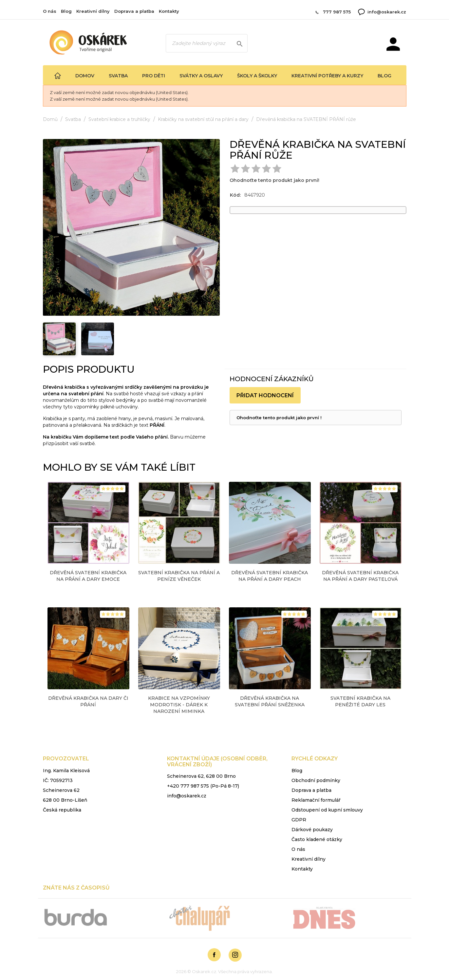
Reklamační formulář (316, 800)
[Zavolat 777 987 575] (315, 12)
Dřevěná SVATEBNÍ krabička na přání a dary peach (270, 576)
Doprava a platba (134, 11)
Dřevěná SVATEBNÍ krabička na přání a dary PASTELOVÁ (360, 576)
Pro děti (154, 76)
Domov (85, 76)
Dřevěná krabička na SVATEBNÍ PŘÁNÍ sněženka (270, 701)
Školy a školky (257, 76)
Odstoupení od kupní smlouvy (327, 810)
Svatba (118, 76)
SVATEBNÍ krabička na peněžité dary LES (360, 701)
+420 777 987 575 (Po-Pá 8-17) (203, 786)
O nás (50, 11)
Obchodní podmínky (316, 780)
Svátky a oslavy (201, 76)
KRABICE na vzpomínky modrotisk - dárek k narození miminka (179, 705)
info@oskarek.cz (387, 12)
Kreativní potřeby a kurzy (327, 76)
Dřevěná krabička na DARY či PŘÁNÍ (88, 701)
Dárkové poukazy (312, 830)
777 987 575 (337, 12)
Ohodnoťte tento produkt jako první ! (279, 418)
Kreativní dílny (93, 11)
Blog (66, 11)
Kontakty (169, 11)
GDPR (299, 820)
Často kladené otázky (317, 839)
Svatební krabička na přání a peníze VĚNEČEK (179, 576)
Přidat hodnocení (265, 395)
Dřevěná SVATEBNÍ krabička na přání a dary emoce (88, 576)
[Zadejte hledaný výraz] (207, 43)
